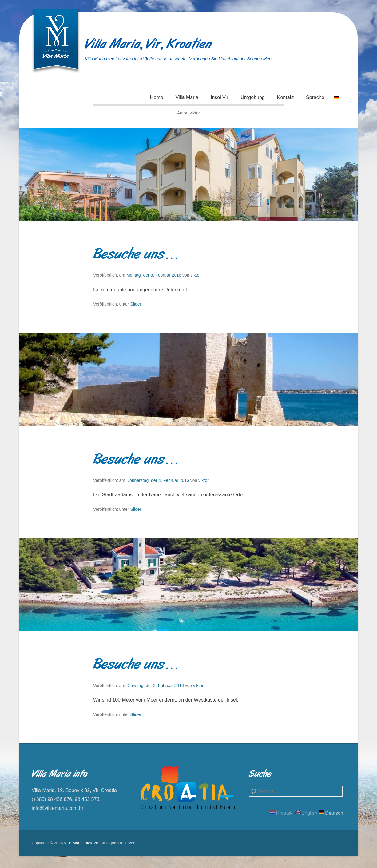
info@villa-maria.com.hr (58, 808)
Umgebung (252, 97)
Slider (136, 304)
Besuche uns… (136, 255)
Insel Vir (220, 97)
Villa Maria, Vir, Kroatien (148, 45)
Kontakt (285, 97)
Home (157, 97)
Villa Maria (187, 97)
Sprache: (323, 101)
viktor (196, 275)
